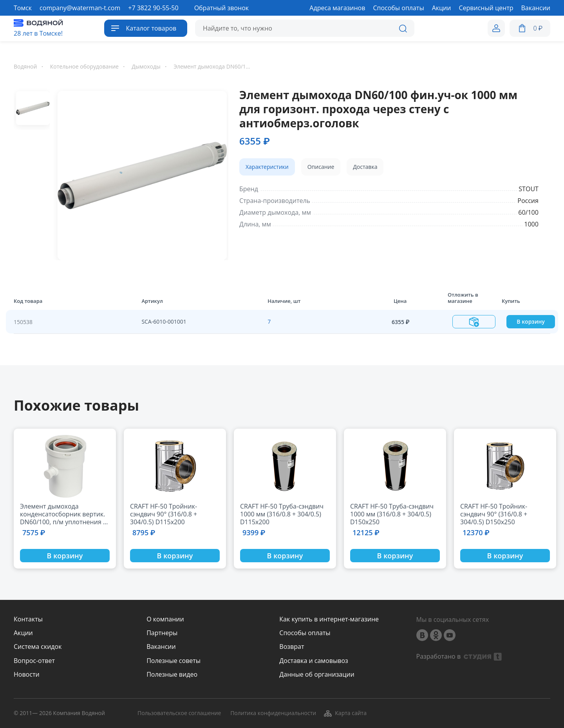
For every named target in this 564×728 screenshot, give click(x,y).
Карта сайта (345, 713)
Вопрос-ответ (34, 661)
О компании (165, 619)
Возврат (292, 647)
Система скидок (38, 647)
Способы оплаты (305, 633)
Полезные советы (174, 661)
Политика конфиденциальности (273, 713)
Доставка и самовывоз (314, 661)
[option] (139, 174)
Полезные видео (172, 675)
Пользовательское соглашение (179, 713)
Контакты (28, 619)
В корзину (531, 321)
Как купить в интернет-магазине (329, 619)
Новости (27, 675)
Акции (23, 633)
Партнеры (162, 633)
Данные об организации (317, 675)
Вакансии (161, 647)
